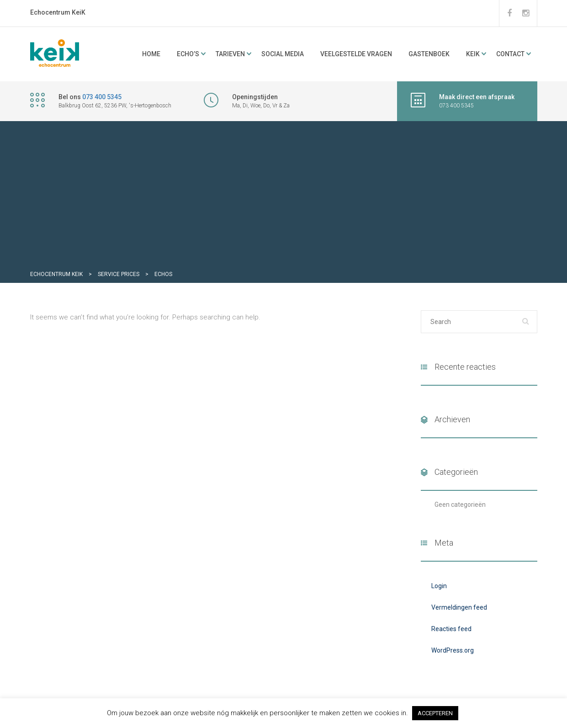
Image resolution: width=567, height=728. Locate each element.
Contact (510, 54)
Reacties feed (451, 629)
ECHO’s (188, 54)
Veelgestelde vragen (356, 54)
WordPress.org (453, 650)
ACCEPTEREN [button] (435, 713)
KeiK (473, 54)
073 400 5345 (102, 97)
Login (439, 586)
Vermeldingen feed (459, 607)
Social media (283, 54)
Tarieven (230, 54)
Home (151, 54)
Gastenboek (429, 54)
